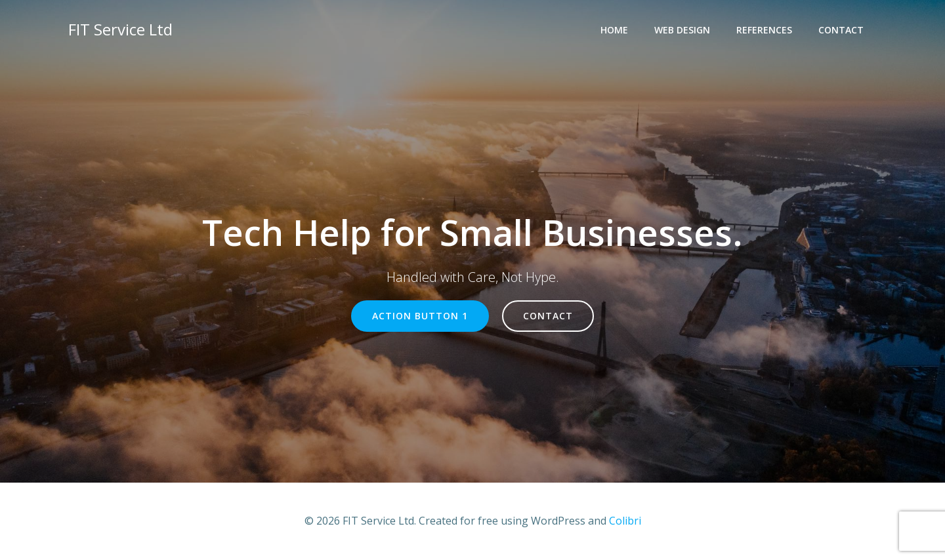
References (764, 30)
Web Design (682, 30)
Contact (841, 30)
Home (614, 30)
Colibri (625, 521)
